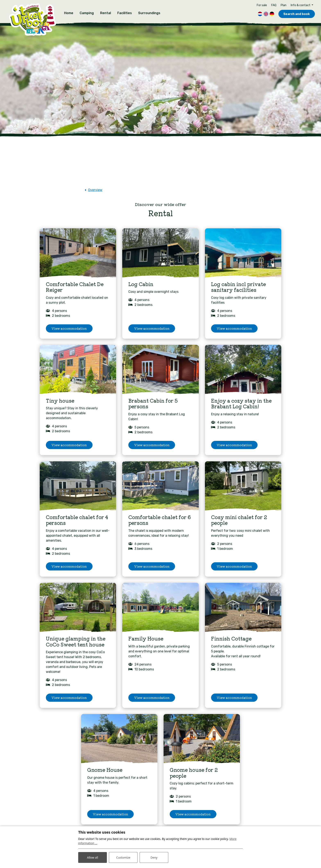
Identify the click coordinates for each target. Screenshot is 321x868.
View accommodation (69, 328)
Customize (123, 857)
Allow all (93, 857)
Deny (154, 857)
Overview (95, 190)
